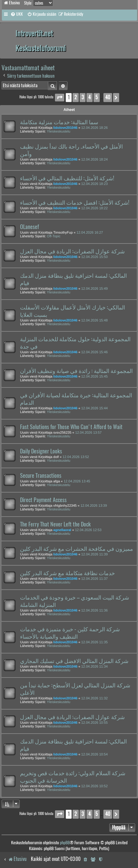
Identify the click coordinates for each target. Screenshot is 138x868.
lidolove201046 (65, 128)
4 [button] (90, 97)
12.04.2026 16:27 (90, 232)
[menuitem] (17, 14)
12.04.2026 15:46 (94, 352)
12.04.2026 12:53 (88, 530)
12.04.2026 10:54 (94, 754)
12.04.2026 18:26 (94, 128)
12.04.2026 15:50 (94, 257)
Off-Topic (54, 236)
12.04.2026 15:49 (94, 289)
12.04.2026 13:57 (89, 432)
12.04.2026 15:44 (94, 408)
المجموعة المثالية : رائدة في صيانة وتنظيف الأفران (76, 371)
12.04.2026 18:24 (94, 159)
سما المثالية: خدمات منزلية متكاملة (59, 122)
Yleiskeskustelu (59, 131)
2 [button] (76, 97)
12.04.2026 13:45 (77, 481)
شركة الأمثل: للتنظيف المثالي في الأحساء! (67, 178)
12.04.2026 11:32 (94, 698)
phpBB (65, 843)
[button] (60, 98)
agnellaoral (62, 530)
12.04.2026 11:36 (94, 610)
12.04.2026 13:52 (76, 457)
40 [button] (108, 97)
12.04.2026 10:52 (94, 786)
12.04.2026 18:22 (94, 208)
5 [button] (97, 97)
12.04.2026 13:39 (94, 506)
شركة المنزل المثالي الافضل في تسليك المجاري (74, 661)
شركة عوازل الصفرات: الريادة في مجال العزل (72, 251)
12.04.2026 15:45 (94, 376)
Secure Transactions (41, 476)
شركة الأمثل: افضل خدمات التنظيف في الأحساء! (75, 203)
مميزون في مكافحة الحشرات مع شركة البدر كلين (77, 549)
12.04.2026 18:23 (94, 184)
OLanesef (29, 227)
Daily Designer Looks (41, 451)
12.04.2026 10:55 (94, 723)
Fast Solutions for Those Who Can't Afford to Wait (71, 427)
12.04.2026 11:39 (94, 554)
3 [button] (83, 97)
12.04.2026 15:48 (94, 320)
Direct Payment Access (43, 500)
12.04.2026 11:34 (94, 666)
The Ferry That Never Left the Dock (55, 524)
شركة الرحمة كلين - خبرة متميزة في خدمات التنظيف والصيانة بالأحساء (70, 633)
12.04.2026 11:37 (94, 579)
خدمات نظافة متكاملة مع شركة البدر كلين (67, 573)
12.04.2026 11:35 (94, 642)
